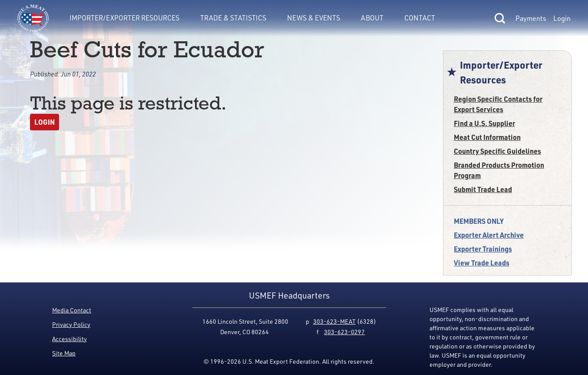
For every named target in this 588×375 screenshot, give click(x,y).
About (372, 18)
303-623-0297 (344, 332)
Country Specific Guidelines (497, 151)
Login (562, 18)
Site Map (64, 353)
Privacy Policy (71, 324)
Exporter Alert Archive (489, 235)
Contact (420, 18)
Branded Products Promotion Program (499, 170)
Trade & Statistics (233, 18)
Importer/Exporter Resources (124, 18)
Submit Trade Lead (483, 189)
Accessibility (69, 339)
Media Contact (72, 310)
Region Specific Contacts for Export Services (498, 104)
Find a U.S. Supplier (484, 123)
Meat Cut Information (487, 137)
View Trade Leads (482, 263)
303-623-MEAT (334, 321)
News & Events (314, 18)
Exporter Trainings (483, 249)
